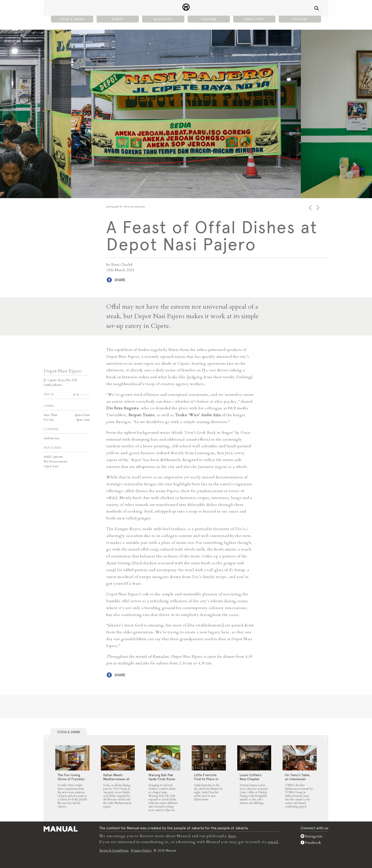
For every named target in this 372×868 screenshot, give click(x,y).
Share (120, 280)
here (232, 836)
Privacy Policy (141, 850)
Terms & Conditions (114, 850)
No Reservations (56, 461)
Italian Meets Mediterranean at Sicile (116, 779)
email (273, 842)
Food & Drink (72, 19)
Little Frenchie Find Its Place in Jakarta (206, 779)
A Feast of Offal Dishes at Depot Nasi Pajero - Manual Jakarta (186, 7)
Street (118, 19)
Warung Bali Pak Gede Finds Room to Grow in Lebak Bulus (162, 781)
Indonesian (51, 438)
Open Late (51, 466)
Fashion (209, 19)
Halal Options (53, 457)
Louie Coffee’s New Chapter (251, 777)
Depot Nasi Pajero (63, 371)
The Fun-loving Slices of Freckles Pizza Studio (71, 779)
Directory (254, 19)
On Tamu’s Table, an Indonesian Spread (298, 779)
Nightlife (163, 19)
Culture (300, 19)
